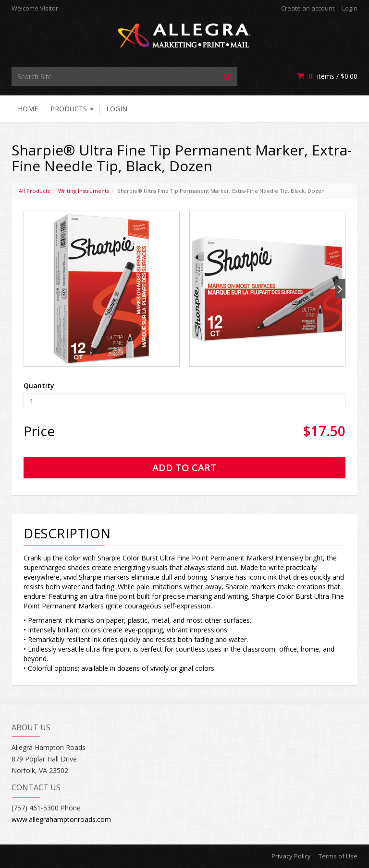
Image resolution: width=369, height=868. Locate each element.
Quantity (39, 386)
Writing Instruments (84, 191)
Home (28, 109)
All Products (34, 191)
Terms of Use (338, 856)
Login (350, 8)
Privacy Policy (291, 856)
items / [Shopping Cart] (327, 76)
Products (72, 109)
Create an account (308, 8)
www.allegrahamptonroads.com (61, 819)
